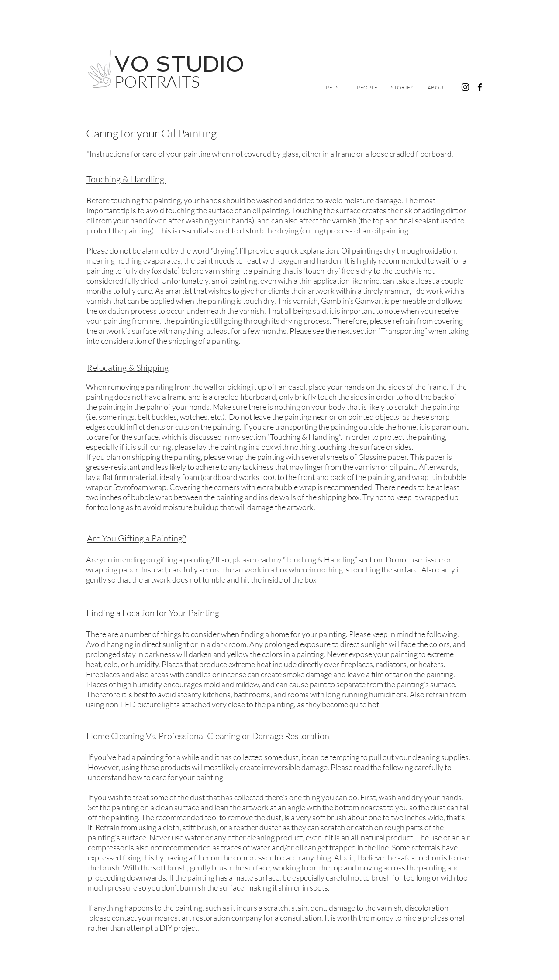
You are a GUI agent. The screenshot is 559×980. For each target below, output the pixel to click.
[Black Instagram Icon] (465, 87)
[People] (367, 87)
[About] (437, 87)
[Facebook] (480, 87)
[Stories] (402, 87)
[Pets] (332, 87)
